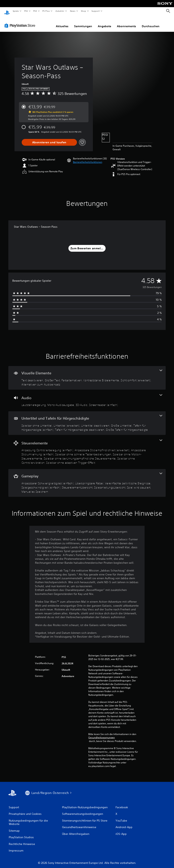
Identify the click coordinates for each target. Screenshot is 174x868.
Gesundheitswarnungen (102, 734)
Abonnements (126, 22)
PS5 (26, 11)
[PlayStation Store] (21, 22)
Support (96, 11)
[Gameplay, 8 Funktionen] (87, 479)
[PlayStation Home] (7, 11)
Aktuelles (62, 22)
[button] (88, 158)
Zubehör (60, 11)
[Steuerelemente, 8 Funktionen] (87, 448)
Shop (83, 11)
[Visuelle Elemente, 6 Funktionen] (87, 374)
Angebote (104, 22)
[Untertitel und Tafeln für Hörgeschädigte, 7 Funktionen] (87, 419)
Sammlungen (83, 22)
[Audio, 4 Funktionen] (87, 397)
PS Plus (46, 11)
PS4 (35, 11)
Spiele (16, 11)
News (73, 11)
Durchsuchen (151, 22)
